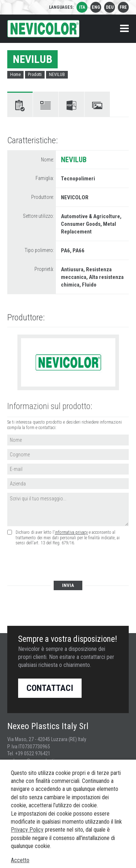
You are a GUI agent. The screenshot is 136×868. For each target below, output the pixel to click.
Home (15, 75)
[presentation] (62, 564)
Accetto (20, 860)
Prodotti (35, 75)
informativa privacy (71, 532)
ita (82, 7)
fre (123, 7)
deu (110, 7)
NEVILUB (57, 75)
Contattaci (50, 688)
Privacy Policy (27, 830)
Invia (68, 585)
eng (96, 7)
